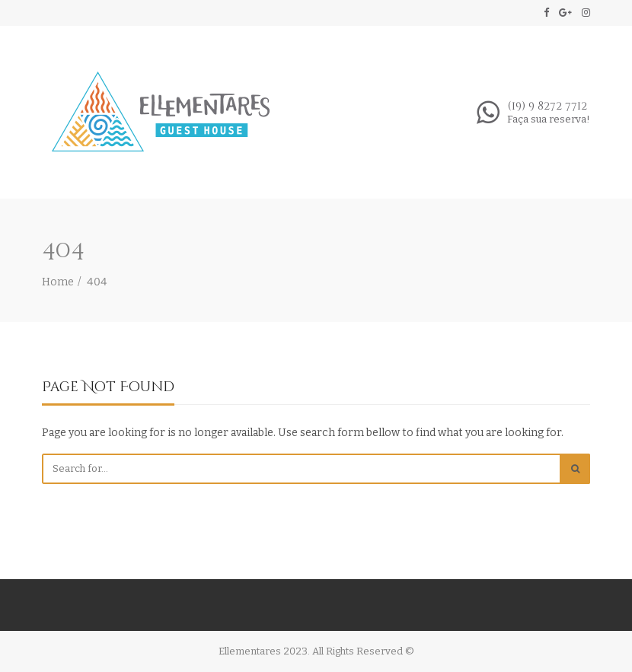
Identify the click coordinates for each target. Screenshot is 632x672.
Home (58, 282)
